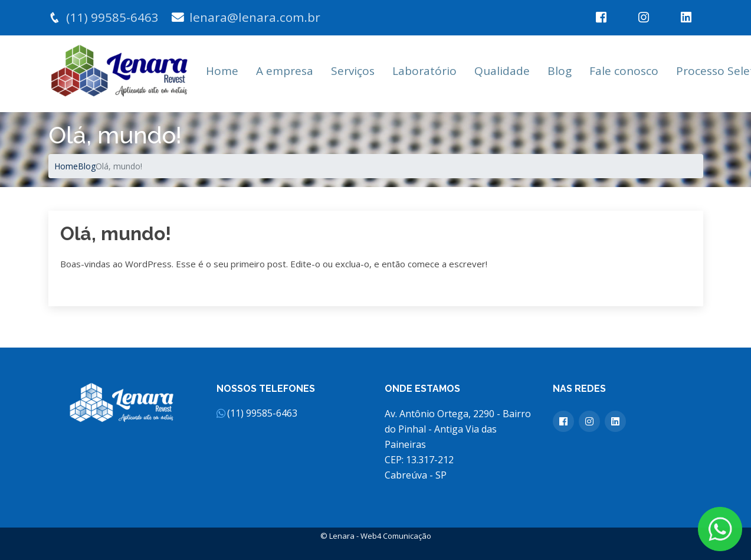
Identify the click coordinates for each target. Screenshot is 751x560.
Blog (560, 71)
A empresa (285, 71)
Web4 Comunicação (396, 536)
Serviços (353, 71)
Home (222, 71)
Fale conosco (624, 71)
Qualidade (502, 71)
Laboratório (424, 71)
